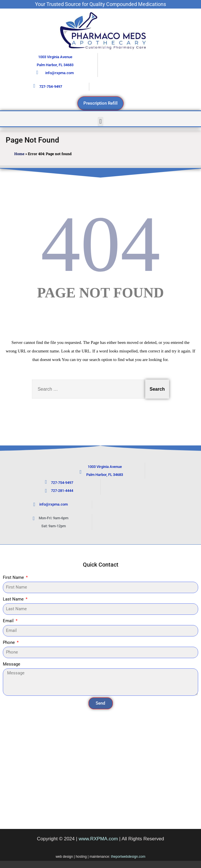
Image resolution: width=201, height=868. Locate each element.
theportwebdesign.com (128, 857)
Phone (9, 642)
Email (9, 621)
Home (19, 154)
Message (12, 664)
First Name (14, 577)
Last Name (14, 599)
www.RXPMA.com (98, 839)
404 (100, 244)
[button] (100, 122)
